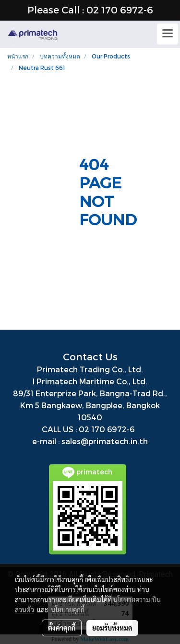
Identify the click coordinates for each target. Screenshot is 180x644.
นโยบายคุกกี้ (68, 609)
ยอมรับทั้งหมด (112, 628)
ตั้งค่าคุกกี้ (62, 628)
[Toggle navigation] (168, 34)
